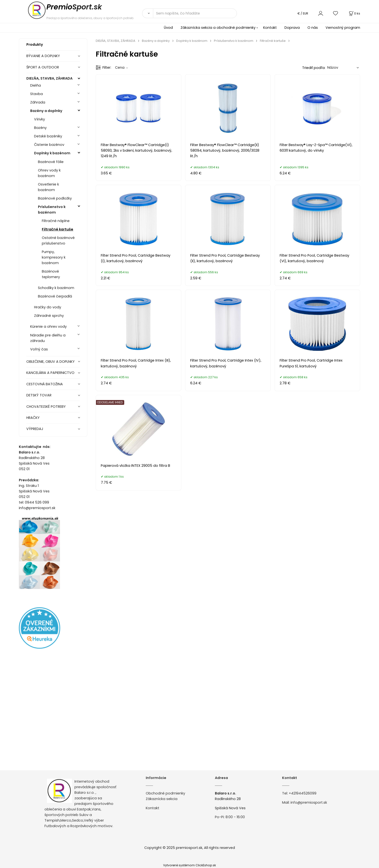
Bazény (40, 128)
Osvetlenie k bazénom (48, 187)
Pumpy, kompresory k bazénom (54, 257)
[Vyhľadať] (148, 13)
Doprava (292, 28)
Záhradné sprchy (49, 316)
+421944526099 (303, 793)
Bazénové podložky (55, 198)
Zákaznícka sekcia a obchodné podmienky (218, 28)
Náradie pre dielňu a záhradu (48, 338)
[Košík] (354, 13)
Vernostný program (343, 28)
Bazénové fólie (51, 162)
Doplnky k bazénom (52, 153)
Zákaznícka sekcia (162, 799)
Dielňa (36, 85)
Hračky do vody (48, 307)
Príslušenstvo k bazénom (52, 210)
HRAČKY (33, 418)
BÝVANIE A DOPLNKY (43, 56)
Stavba (36, 94)
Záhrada (38, 102)
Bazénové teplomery (51, 274)
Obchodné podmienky (165, 793)
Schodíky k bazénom (56, 288)
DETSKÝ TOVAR (39, 395)
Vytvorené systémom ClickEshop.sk (189, 865)
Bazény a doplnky (46, 111)
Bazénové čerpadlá (55, 296)
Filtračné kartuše (58, 229)
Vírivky (40, 119)
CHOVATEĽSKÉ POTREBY (46, 407)
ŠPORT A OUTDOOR (43, 67)
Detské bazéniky (48, 136)
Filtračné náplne (56, 221)
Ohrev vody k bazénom (49, 173)
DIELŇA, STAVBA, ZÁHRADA (49, 78)
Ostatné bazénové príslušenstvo (58, 241)
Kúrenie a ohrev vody (48, 326)
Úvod (168, 28)
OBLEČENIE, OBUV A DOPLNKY (51, 362)
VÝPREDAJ (35, 429)
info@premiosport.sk (309, 802)
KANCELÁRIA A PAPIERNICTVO (50, 373)
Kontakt (270, 28)
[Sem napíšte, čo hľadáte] (195, 13)
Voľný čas (39, 349)
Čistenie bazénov (49, 145)
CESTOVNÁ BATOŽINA (45, 384)
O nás (313, 28)
